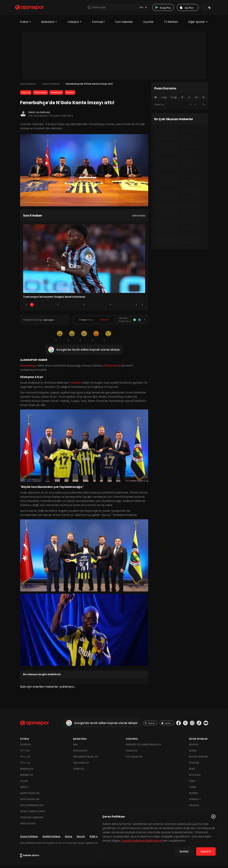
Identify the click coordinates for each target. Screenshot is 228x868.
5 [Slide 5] (136, 306)
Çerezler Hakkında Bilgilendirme (142, 841)
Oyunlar (148, 24)
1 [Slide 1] (32, 306)
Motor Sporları (199, 758)
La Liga (24, 783)
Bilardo (194, 795)
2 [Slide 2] (58, 306)
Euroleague (80, 752)
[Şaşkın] (108, 338)
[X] (144, 322)
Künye (69, 838)
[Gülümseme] (60, 338)
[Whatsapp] (135, 322)
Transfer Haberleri (32, 819)
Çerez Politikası (29, 838)
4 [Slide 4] (110, 306)
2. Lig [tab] (174, 99)
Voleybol (75, 24)
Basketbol (49, 24)
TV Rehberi (171, 24)
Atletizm (194, 764)
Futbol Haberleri (51, 86)
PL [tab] (182, 99)
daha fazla (139, 217)
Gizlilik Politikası (51, 838)
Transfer (70, 94)
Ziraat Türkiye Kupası (33, 813)
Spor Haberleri (28, 86)
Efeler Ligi (132, 752)
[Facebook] (139, 322)
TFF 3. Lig (25, 764)
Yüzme (193, 789)
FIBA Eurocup (81, 764)
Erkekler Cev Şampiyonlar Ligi (143, 746)
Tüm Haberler (124, 24)
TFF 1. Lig (25, 752)
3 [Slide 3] (84, 306)
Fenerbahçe (56, 94)
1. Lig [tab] (164, 99)
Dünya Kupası (28, 825)
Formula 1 (98, 24)
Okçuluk (194, 807)
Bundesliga (27, 771)
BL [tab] (204, 99)
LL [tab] (189, 99)
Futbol (26, 24)
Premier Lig (27, 777)
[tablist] (180, 99)
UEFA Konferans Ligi (32, 807)
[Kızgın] (96, 338)
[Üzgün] (84, 338)
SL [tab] (156, 99)
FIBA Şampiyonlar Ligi (86, 758)
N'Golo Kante (40, 94)
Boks (192, 771)
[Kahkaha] (72, 338)
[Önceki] (26, 307)
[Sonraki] (142, 307)
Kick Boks (195, 777)
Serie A (24, 789)
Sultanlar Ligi (134, 758)
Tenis (192, 783)
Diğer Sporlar (198, 24)
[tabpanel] (180, 106)
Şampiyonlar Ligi (30, 795)
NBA (75, 746)
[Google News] (94, 322)
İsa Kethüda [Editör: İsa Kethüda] (43, 114)
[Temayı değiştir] (202, 8)
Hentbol (194, 746)
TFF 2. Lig (25, 758)
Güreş (193, 752)
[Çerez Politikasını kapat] (213, 817)
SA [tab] (197, 99)
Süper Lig (26, 94)
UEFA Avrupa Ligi (30, 801)
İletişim (81, 838)
